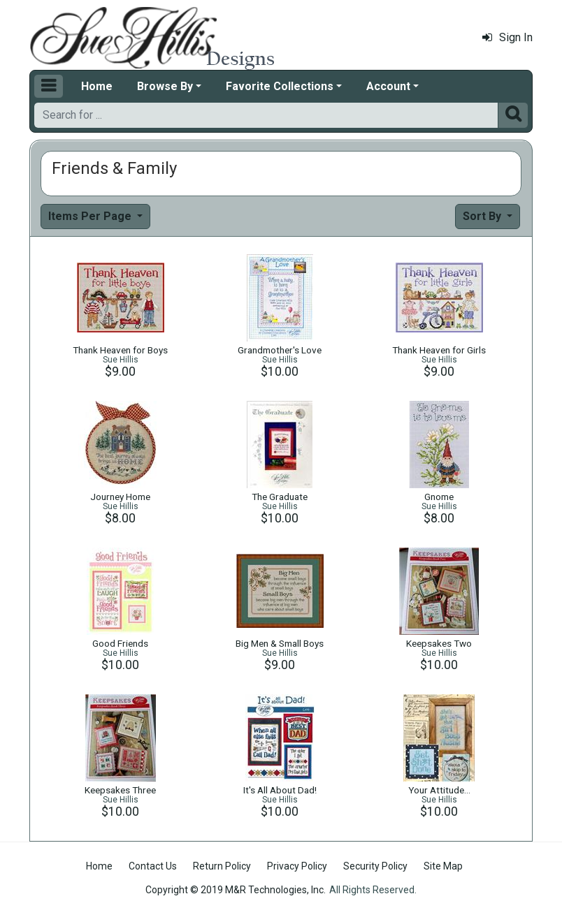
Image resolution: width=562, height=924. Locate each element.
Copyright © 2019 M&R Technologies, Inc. (236, 890)
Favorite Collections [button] (280, 86)
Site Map (443, 866)
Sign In (507, 37)
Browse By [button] (165, 86)
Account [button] (388, 86)
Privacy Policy (297, 866)
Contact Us (153, 866)
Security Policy (375, 866)
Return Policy (222, 866)
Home (97, 86)
